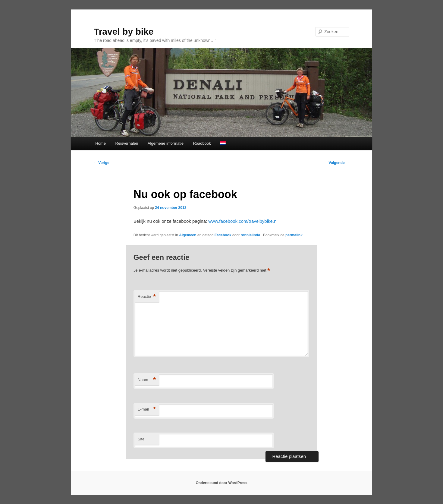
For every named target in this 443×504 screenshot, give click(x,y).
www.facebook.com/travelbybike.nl (243, 221)
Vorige (102, 163)
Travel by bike (124, 32)
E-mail (147, 409)
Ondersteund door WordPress (221, 483)
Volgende (339, 163)
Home (101, 143)
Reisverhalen (127, 143)
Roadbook (202, 143)
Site (141, 439)
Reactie (147, 297)
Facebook (223, 235)
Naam (147, 380)
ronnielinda (251, 235)
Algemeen (188, 235)
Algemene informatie (166, 143)
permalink (294, 235)
